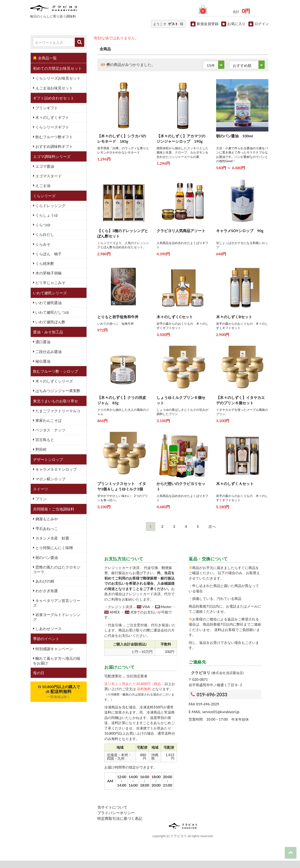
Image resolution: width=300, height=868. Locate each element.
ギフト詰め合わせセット (54, 98)
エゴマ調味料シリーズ (52, 156)
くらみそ (42, 244)
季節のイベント (46, 639)
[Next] (212, 527)
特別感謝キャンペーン (54, 649)
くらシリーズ (44, 196)
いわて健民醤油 (48, 303)
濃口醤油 (42, 342)
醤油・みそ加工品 (48, 332)
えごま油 (42, 185)
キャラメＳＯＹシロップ (56, 469)
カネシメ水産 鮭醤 (52, 538)
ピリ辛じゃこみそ (50, 283)
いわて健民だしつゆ (52, 312)
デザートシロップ (48, 459)
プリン (41, 499)
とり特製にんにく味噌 (54, 548)
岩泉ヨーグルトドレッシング (57, 617)
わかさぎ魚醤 (46, 591)
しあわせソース (48, 629)
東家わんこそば (48, 420)
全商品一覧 (45, 58)
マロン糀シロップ (50, 479)
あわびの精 (44, 581)
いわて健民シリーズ (50, 293)
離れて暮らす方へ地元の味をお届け (57, 661)
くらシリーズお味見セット (57, 78)
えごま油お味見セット (54, 88)
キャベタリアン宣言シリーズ (57, 603)
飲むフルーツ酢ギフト (54, 137)
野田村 (41, 449)
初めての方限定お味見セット (57, 68)
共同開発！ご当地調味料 (54, 509)
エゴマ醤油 (44, 166)
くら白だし (44, 234)
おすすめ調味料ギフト (54, 146)
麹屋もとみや (46, 519)
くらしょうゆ (46, 215)
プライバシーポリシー (116, 813)
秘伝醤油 (42, 361)
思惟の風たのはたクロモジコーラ (57, 569)
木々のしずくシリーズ (54, 381)
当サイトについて (112, 807)
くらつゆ (42, 225)
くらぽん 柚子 (48, 254)
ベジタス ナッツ (50, 430)
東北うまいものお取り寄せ (56, 401)
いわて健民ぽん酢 (50, 322)
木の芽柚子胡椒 (48, 273)
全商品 (105, 49)
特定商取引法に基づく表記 (120, 818)
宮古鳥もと (44, 439)
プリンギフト (46, 108)
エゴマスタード (48, 176)
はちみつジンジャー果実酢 (57, 391)
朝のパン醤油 (46, 557)
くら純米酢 (44, 263)
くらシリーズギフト (52, 127)
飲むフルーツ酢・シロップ (56, 371)
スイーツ (41, 489)
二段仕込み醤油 (48, 352)
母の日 (39, 673)
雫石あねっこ (46, 528)
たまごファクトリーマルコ (57, 411)
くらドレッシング (50, 206)
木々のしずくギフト (52, 117)
